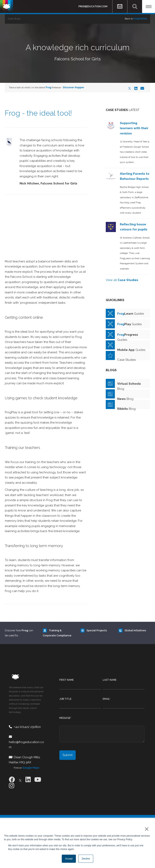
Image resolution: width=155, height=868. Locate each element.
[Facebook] (12, 780)
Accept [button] (69, 859)
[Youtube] (38, 780)
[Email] (142, 88)
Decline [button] (86, 859)
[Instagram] (12, 786)
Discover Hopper (74, 87)
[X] (130, 88)
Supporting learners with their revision (134, 128)
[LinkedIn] (136, 88)
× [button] (146, 829)
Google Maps (31, 768)
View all (122, 280)
